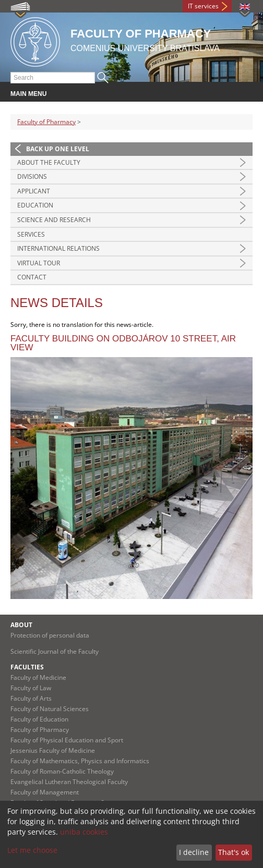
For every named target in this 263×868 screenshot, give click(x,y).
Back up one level (58, 149)
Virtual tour (39, 263)
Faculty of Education (39, 719)
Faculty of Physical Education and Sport (67, 740)
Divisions (32, 176)
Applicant (34, 191)
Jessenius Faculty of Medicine (53, 750)
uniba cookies (84, 832)
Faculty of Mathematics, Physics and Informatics (80, 761)
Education (35, 205)
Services (31, 234)
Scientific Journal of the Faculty (55, 651)
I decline (194, 852)
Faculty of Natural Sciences (50, 709)
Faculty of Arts (31, 698)
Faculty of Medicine (38, 677)
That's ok (234, 852)
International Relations (58, 248)
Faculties (27, 667)
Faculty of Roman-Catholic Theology (62, 771)
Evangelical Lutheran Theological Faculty (69, 782)
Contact (32, 277)
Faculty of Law (31, 688)
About (21, 625)
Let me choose (32, 850)
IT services (203, 6)
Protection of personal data (50, 635)
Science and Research (54, 220)
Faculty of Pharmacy (46, 122)
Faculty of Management (45, 792)
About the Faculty (49, 162)
